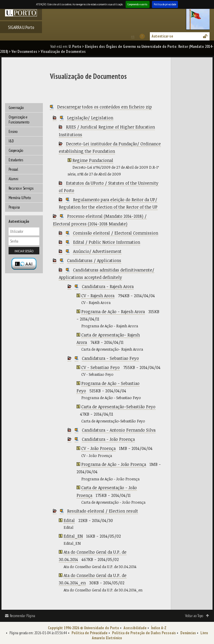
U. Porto (75, 47)
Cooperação (16, 151)
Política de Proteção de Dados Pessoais (144, 633)
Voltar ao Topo (194, 616)
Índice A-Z (159, 628)
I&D (11, 141)
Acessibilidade (135, 628)
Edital (69, 520)
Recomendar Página (22, 616)
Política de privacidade (165, 4)
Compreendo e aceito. (138, 4)
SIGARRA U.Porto (21, 27)
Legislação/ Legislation (90, 118)
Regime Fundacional (93, 160)
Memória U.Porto (20, 198)
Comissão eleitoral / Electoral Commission (116, 233)
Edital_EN (73, 536)
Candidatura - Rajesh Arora (108, 286)
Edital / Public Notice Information (107, 242)
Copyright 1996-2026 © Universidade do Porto (84, 628)
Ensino (13, 132)
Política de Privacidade (90, 633)
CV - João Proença (98, 448)
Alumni (13, 179)
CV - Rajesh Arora (98, 296)
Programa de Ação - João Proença (114, 464)
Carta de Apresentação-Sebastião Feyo (118, 407)
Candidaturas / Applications (94, 260)
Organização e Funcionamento (19, 120)
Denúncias (188, 633)
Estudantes (16, 160)
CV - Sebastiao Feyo (100, 367)
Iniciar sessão (24, 251)
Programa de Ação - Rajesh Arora (113, 312)
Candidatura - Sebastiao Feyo (110, 358)
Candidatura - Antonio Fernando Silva (119, 430)
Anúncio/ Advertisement (97, 251)
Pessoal (13, 169)
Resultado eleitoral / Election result (103, 511)
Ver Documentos (24, 52)
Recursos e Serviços (21, 188)
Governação (16, 108)
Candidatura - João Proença (108, 439)
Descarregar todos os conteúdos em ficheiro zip (104, 107)
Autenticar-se (162, 36)
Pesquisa (14, 207)
